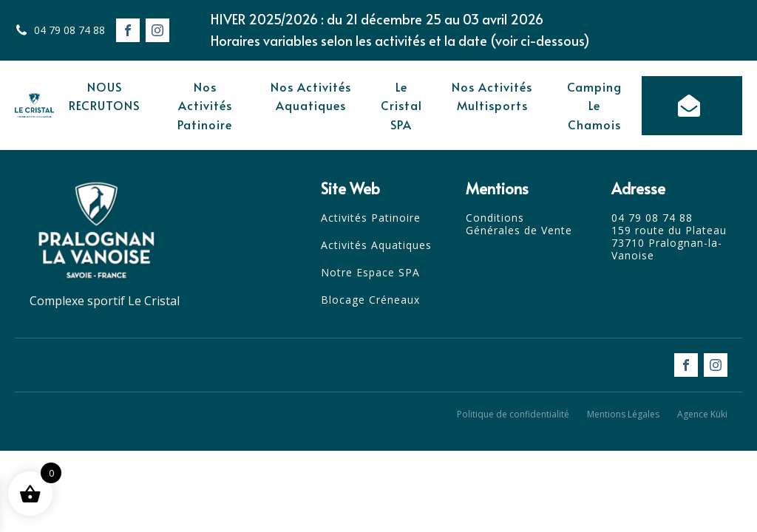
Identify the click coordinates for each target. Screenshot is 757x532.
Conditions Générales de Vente (519, 225)
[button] (692, 106)
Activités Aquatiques (376, 246)
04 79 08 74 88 (69, 30)
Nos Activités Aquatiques (311, 96)
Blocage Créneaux (370, 300)
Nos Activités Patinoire (205, 105)
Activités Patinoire (371, 218)
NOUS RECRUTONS (104, 96)
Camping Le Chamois (594, 105)
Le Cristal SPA (401, 105)
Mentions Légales (623, 414)
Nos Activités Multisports (492, 96)
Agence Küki (702, 414)
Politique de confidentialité (513, 414)
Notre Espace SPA (370, 273)
